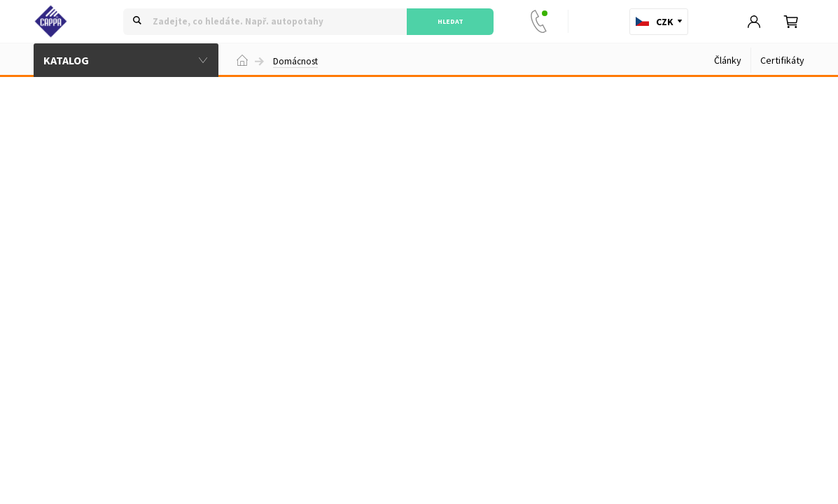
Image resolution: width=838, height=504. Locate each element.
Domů (242, 60)
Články (728, 60)
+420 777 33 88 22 (542, 22)
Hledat (451, 21)
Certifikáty (782, 60)
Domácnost (295, 62)
